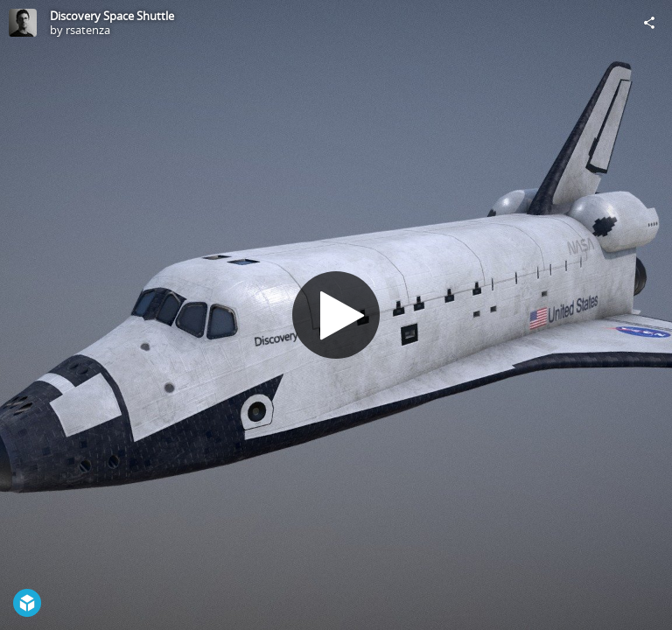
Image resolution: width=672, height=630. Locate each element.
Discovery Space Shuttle (112, 16)
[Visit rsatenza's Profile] (23, 23)
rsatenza (88, 30)
